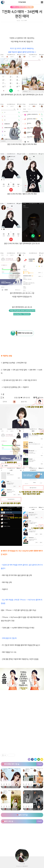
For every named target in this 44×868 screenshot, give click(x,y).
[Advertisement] (22, 706)
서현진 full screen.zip (24, 333)
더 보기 (40, 764)
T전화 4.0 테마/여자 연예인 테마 (22, 7)
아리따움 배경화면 (22, 2)
